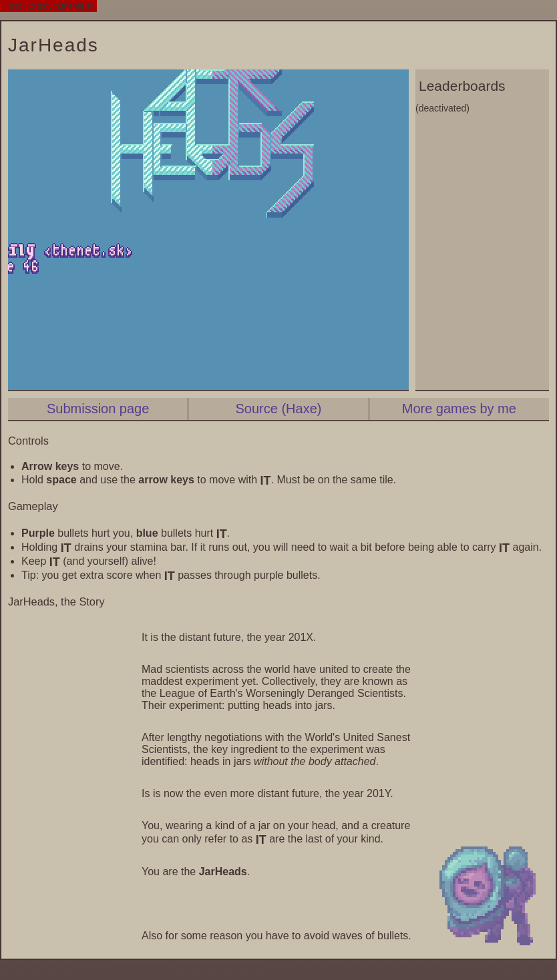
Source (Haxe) (279, 409)
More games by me (459, 409)
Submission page (98, 409)
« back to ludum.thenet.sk (48, 6)
